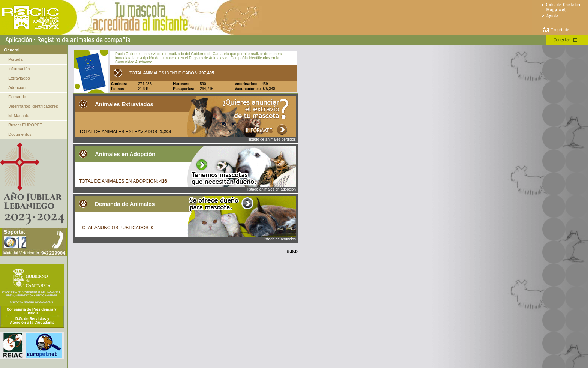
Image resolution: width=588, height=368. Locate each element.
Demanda (17, 97)
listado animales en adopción (272, 189)
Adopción (17, 87)
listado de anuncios (280, 239)
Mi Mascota (19, 116)
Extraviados (19, 78)
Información (19, 69)
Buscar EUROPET (25, 125)
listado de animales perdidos (272, 139)
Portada (16, 59)
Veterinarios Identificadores (33, 106)
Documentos (20, 134)
